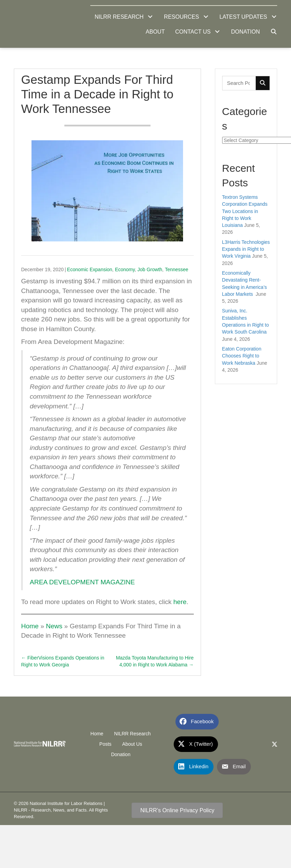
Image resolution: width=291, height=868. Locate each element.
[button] (150, 17)
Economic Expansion (90, 269)
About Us (132, 744)
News (54, 626)
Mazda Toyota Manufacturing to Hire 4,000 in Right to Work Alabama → (155, 661)
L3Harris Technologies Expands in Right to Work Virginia (246, 249)
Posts (105, 744)
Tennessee (176, 269)
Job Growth (150, 269)
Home (30, 626)
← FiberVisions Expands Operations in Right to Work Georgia (63, 661)
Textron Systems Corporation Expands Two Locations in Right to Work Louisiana (245, 211)
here (180, 602)
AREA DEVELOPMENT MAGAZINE (82, 582)
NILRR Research (133, 734)
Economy (125, 269)
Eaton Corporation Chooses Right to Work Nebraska (242, 356)
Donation (121, 754)
